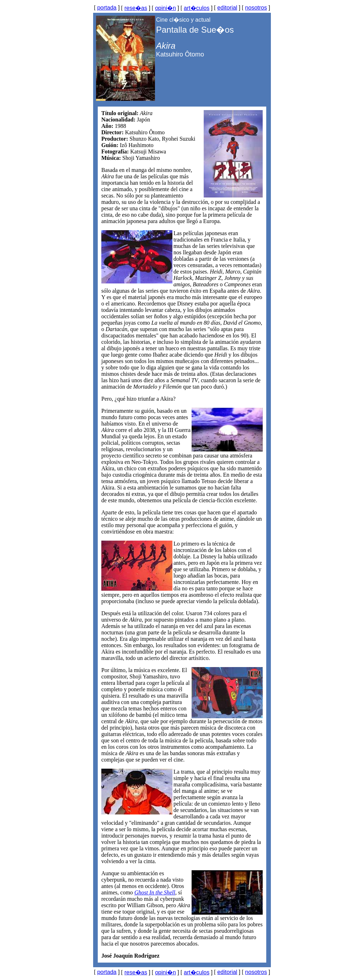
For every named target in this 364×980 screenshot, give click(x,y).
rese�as (136, 8)
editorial (227, 8)
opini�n (165, 8)
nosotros (256, 8)
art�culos (197, 8)
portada (107, 8)
